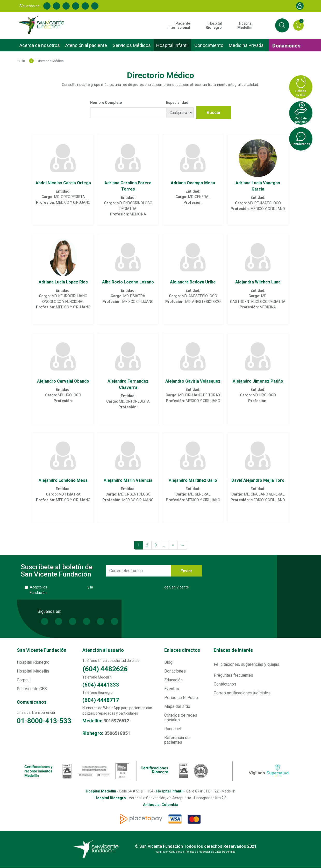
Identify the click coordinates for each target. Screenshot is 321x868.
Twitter (66, 6)
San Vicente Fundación (42, 650)
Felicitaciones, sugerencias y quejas (247, 664)
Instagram (85, 6)
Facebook (47, 6)
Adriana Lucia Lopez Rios (63, 282)
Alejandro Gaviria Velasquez (193, 381)
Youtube (76, 6)
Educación (173, 680)
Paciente (179, 25)
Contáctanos (225, 684)
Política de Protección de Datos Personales (129, 587)
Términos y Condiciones (67, 587)
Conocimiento (209, 45)
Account (300, 6)
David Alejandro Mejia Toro (258, 480)
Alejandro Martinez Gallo (193, 480)
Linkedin (56, 6)
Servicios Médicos (132, 45)
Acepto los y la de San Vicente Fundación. (109, 590)
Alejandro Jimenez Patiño (258, 381)
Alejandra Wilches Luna (258, 282)
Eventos (172, 689)
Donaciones (286, 46)
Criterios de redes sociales (181, 718)
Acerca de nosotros (40, 45)
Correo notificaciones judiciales (242, 693)
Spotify (95, 6)
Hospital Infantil (172, 45)
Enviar (186, 571)
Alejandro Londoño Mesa (63, 480)
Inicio (21, 61)
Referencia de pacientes (177, 740)
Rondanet (173, 729)
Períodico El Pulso (181, 698)
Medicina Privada (246, 45)
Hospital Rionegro (33, 662)
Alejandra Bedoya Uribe (193, 282)
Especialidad (177, 103)
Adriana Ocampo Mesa (193, 183)
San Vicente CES (32, 689)
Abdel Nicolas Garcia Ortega (63, 183)
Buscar (214, 112)
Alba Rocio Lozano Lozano (128, 282)
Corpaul (24, 680)
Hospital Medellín (33, 671)
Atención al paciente (86, 45)
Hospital (214, 25)
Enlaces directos (182, 650)
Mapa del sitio (177, 706)
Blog (168, 662)
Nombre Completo (106, 103)
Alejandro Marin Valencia (128, 480)
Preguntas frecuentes (233, 675)
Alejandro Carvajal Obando (63, 381)
